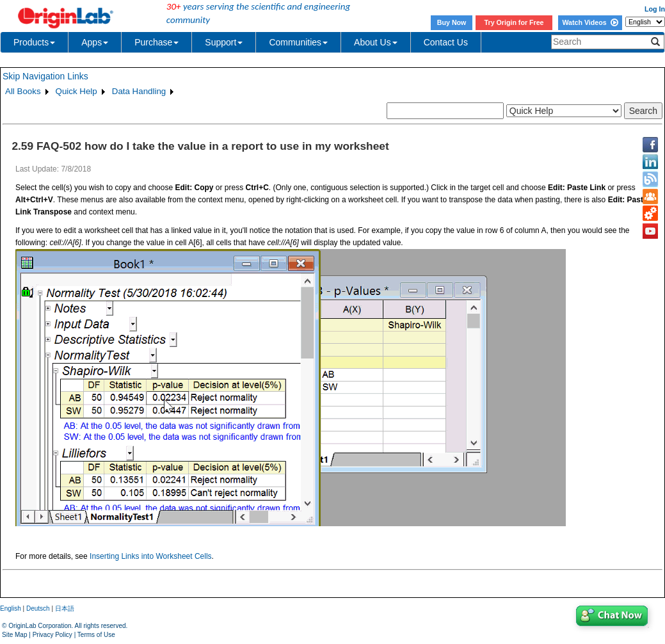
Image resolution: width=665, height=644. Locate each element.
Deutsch (38, 608)
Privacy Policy (52, 635)
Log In (655, 9)
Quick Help (76, 91)
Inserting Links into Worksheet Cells (151, 556)
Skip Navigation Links (45, 76)
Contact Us (446, 42)
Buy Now (452, 22)
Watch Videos (590, 22)
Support (224, 42)
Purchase (156, 42)
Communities (298, 42)
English (11, 608)
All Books (23, 91)
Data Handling (139, 91)
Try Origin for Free (514, 22)
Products (34, 42)
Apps (95, 42)
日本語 (65, 608)
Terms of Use (96, 635)
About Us (376, 42)
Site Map (14, 635)
